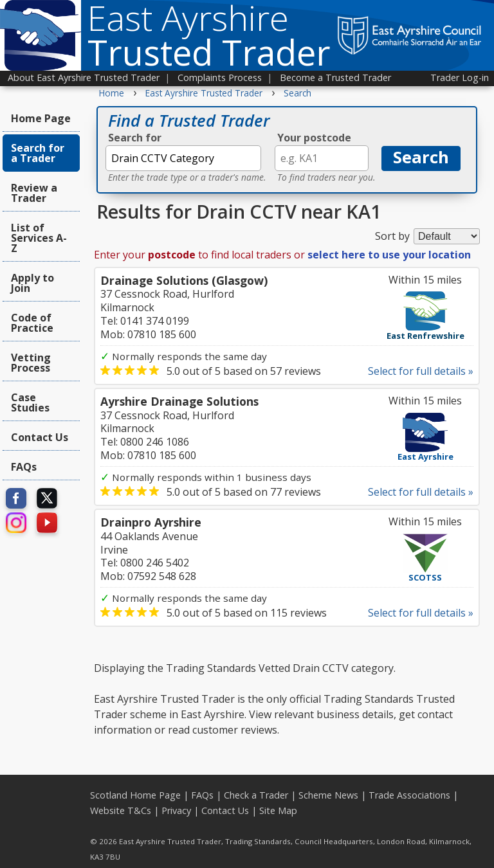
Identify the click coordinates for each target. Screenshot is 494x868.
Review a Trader (34, 193)
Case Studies (30, 402)
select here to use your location (389, 255)
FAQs (24, 467)
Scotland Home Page (135, 795)
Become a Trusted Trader (335, 77)
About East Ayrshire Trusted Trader (84, 77)
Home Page (41, 118)
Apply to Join (32, 283)
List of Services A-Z (39, 238)
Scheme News (328, 795)
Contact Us (40, 437)
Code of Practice (32, 323)
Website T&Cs (121, 810)
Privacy (176, 810)
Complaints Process (220, 77)
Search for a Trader (38, 153)
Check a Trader (256, 795)
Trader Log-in (460, 77)
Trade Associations (409, 795)
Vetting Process (31, 363)
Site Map (278, 810)
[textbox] (183, 158)
